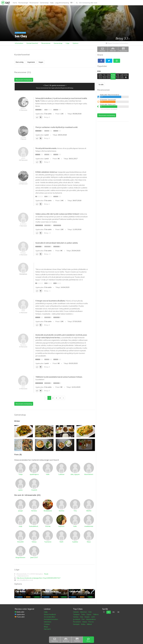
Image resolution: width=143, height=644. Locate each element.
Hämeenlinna (91, 619)
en (114, 612)
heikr (48, 474)
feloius (34, 542)
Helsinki (76, 612)
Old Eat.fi (47, 629)
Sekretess (48, 622)
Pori (83, 619)
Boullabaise (48, 511)
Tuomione (48, 542)
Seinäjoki (76, 624)
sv (109, 612)
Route (46, 574)
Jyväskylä (77, 619)
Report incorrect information (117, 43)
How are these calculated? (109, 109)
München (84, 612)
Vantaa (76, 617)
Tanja (20, 474)
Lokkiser (61, 474)
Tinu (75, 511)
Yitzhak (48, 526)
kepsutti (61, 526)
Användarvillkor (50, 617)
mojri (21, 526)
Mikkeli (89, 624)
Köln (90, 612)
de (118, 612)
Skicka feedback (50, 614)
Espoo (89, 614)
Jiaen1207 (34, 557)
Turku (83, 614)
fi (104, 612)
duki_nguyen (75, 474)
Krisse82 (21, 542)
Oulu (82, 617)
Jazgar (20, 511)
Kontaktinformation (51, 619)
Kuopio (87, 617)
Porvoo (91, 622)
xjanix (20, 490)
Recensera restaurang (107, 115)
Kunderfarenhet (32, 43)
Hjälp (46, 612)
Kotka (83, 624)
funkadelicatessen (34, 526)
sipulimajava (34, 474)
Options (75, 43)
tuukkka (75, 542)
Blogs (46, 627)
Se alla (101, 84)
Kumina (61, 511)
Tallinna (96, 614)
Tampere (77, 614)
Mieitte (89, 511)
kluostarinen (89, 474)
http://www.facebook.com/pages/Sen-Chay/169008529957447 (39, 578)
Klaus (89, 542)
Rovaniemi (77, 622)
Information (19, 43)
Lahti (93, 617)
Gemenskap (58, 43)
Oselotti (34, 490)
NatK (61, 542)
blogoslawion (20, 557)
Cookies (47, 624)
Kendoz (34, 511)
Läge (68, 43)
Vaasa (85, 622)
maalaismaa (89, 526)
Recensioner (46, 43)
